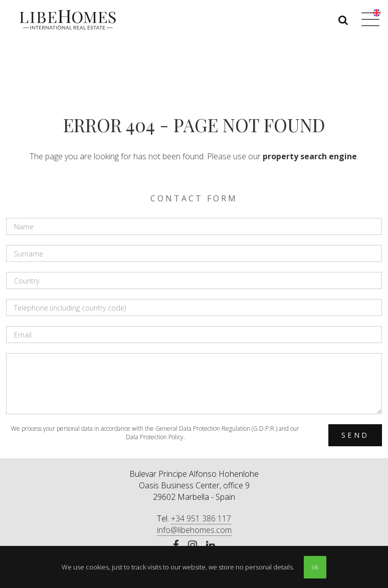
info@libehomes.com (194, 530)
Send (355, 435)
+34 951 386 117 (201, 518)
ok (315, 567)
